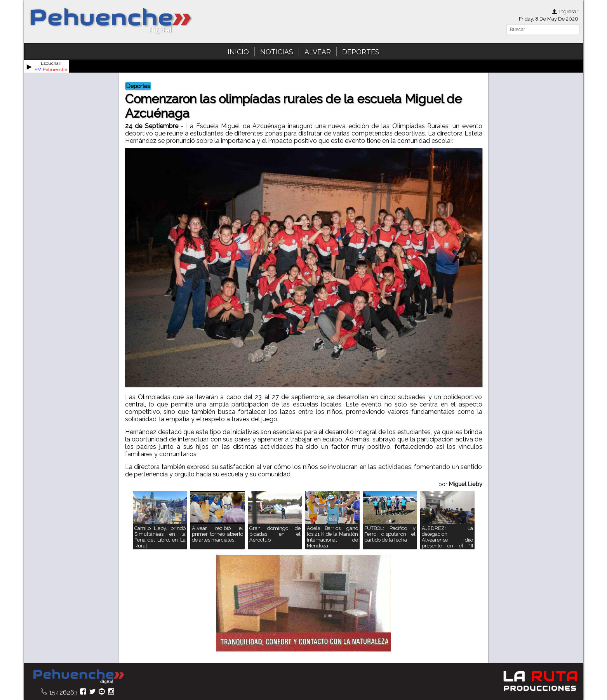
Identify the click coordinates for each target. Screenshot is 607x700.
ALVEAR (318, 52)
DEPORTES (361, 52)
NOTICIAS (277, 52)
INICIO (238, 52)
